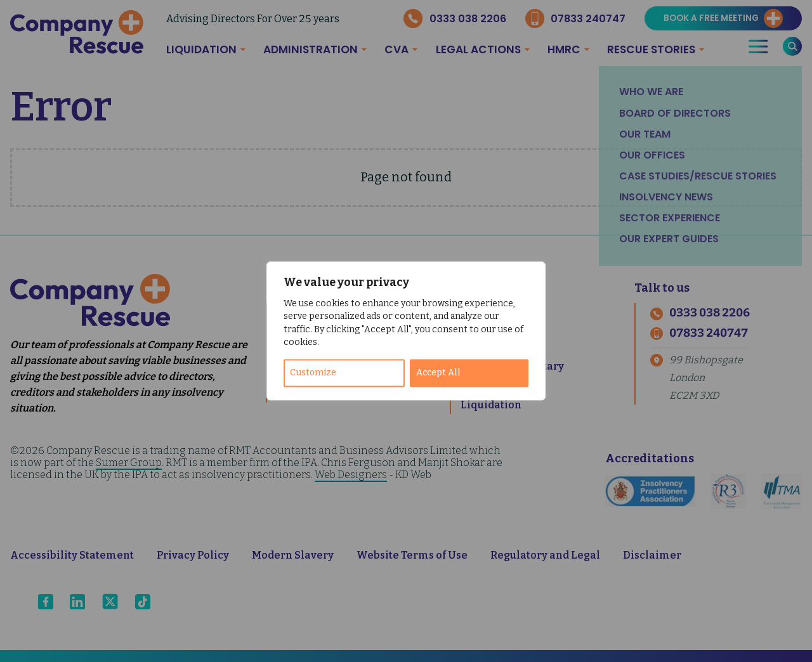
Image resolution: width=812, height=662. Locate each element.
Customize (313, 373)
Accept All (438, 373)
